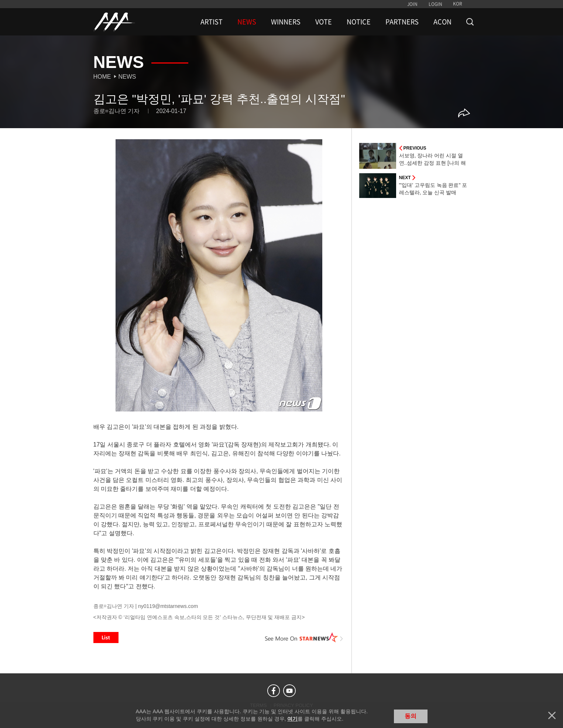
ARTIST (212, 22)
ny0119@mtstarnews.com (168, 606)
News (127, 77)
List (106, 638)
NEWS (247, 22)
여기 (292, 719)
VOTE (324, 22)
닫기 (552, 715)
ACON (442, 22)
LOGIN (435, 4)
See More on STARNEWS (304, 638)
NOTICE (359, 22)
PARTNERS (402, 22)
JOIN (412, 4)
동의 (411, 716)
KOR (458, 4)
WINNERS (286, 22)
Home (102, 77)
